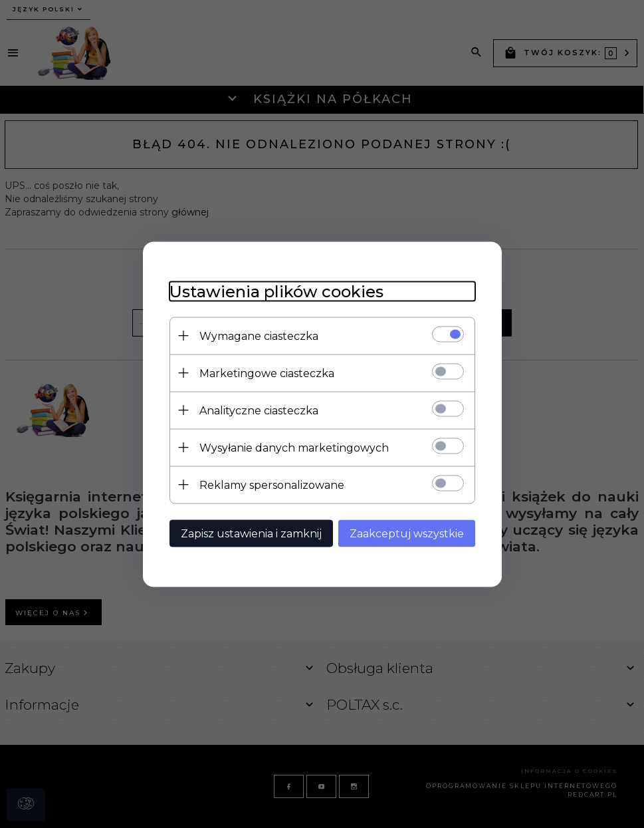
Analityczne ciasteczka (259, 410)
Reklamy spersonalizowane (272, 484)
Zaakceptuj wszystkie (407, 533)
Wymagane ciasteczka (259, 336)
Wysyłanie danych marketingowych (294, 447)
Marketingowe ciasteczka (267, 373)
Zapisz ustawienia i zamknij (251, 533)
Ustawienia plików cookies (276, 291)
